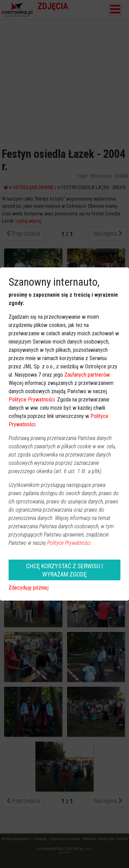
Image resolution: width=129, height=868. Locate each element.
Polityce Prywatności (32, 400)
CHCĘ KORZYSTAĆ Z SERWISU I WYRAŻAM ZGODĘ (64, 570)
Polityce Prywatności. (69, 543)
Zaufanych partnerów (87, 375)
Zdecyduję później (29, 588)
